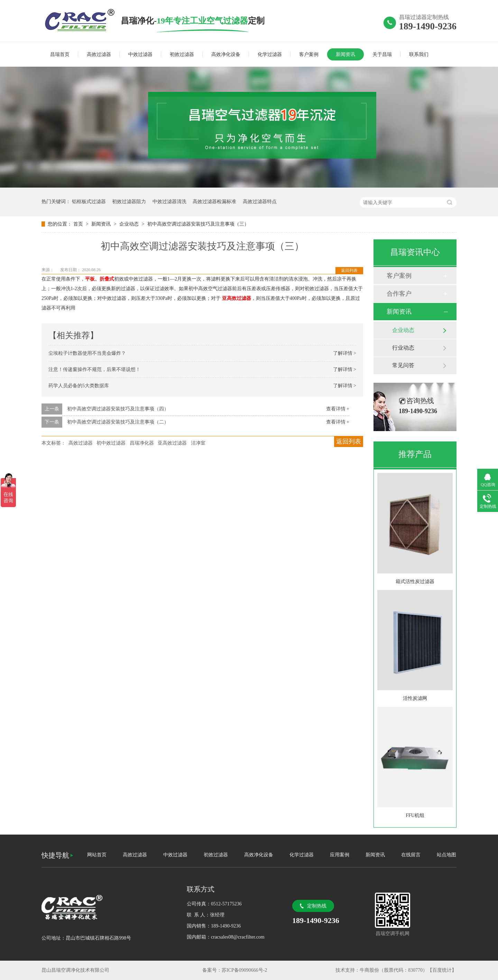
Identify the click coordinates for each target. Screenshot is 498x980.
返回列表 (349, 270)
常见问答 (403, 365)
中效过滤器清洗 (169, 202)
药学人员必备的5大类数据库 (79, 386)
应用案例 (340, 855)
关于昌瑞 (382, 54)
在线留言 (411, 855)
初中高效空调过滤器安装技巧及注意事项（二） (118, 422)
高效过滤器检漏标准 (214, 202)
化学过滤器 (270, 54)
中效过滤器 (140, 54)
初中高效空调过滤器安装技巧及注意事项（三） (198, 224)
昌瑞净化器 (142, 443)
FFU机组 (415, 815)
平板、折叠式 (100, 279)
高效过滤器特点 (260, 202)
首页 (79, 224)
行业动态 (403, 348)
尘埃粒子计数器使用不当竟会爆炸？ (87, 353)
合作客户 (399, 294)
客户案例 (309, 54)
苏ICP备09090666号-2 (244, 970)
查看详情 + (338, 409)
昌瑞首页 (60, 54)
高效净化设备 (226, 54)
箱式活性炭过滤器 (415, 582)
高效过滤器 (99, 54)
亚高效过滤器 (237, 298)
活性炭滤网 (415, 698)
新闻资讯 (345, 54)
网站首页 (97, 855)
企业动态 (130, 224)
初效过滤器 (182, 54)
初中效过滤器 (111, 443)
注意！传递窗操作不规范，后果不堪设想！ (94, 369)
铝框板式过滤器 (89, 202)
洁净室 (198, 443)
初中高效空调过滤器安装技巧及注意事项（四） (118, 409)
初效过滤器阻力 (129, 202)
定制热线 (317, 906)
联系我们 (419, 54)
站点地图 (446, 855)
